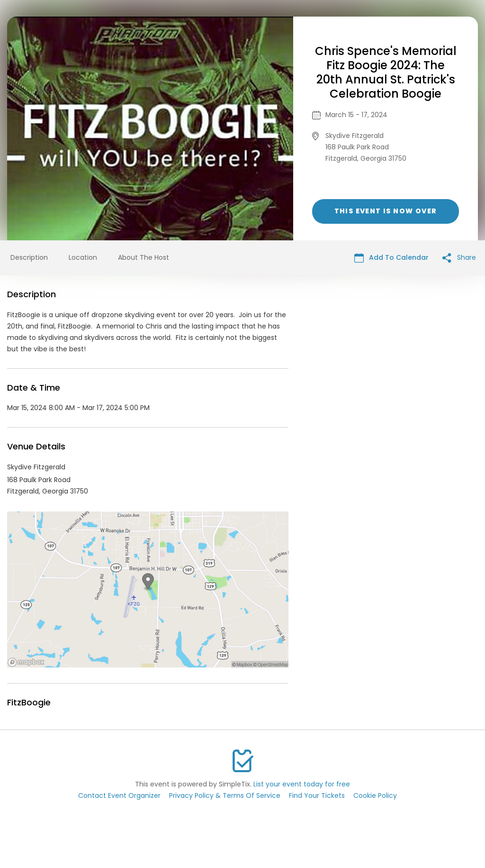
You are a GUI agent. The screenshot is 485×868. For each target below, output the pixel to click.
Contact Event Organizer (119, 795)
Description (29, 257)
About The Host (144, 257)
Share (459, 258)
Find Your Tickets (317, 795)
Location (83, 257)
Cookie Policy (375, 795)
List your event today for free (302, 784)
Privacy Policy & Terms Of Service (225, 795)
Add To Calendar (391, 258)
